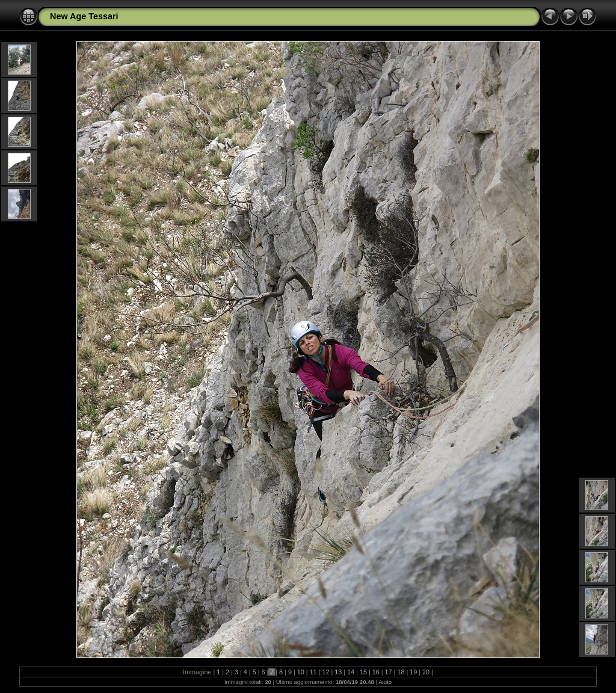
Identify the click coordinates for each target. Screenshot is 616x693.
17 (389, 672)
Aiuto (385, 682)
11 (313, 672)
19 (413, 672)
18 (401, 672)
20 (426, 672)
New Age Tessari (84, 16)
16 (376, 672)
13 (338, 672)
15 (363, 672)
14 (351, 672)
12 (325, 672)
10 (301, 672)
